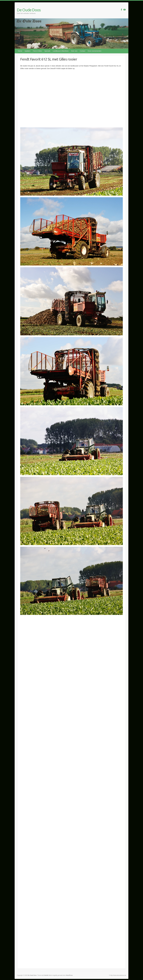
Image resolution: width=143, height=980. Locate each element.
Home (20, 51)
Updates (27, 51)
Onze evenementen (95, 51)
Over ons (74, 51)
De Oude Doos (29, 10)
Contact (83, 51)
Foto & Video (37, 51)
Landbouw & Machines (61, 51)
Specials (47, 51)
